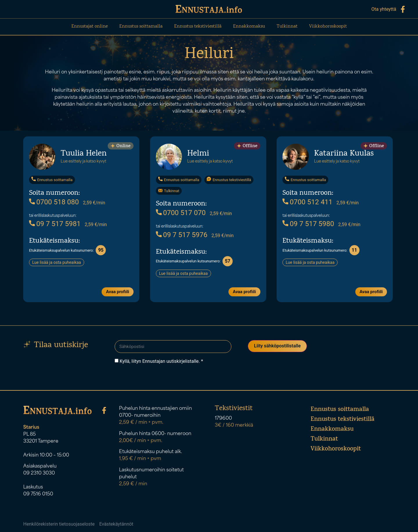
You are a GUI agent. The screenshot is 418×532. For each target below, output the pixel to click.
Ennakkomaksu (249, 27)
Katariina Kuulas (344, 154)
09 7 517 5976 (182, 235)
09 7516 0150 (38, 493)
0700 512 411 (307, 202)
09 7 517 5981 (55, 223)
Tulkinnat (287, 27)
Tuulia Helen (84, 154)
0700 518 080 (54, 202)
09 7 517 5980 (308, 223)
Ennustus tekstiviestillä (198, 27)
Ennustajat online (90, 27)
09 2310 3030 (39, 472)
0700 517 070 (181, 212)
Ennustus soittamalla (141, 27)
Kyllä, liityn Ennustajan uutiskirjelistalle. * (161, 360)
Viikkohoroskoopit (328, 27)
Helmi (198, 154)
